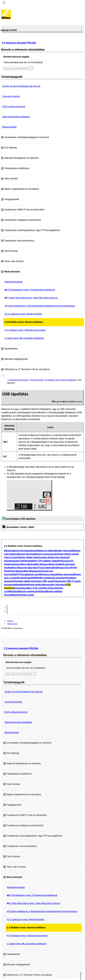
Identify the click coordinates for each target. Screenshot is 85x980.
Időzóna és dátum (46, 551)
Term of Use (12, 624)
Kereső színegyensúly (46, 554)
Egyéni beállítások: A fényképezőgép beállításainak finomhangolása (40, 306)
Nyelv (34, 551)
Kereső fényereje (27, 554)
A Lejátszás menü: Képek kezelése (23, 314)
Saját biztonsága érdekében (16, 117)
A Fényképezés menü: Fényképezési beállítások (30, 290)
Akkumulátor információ (54, 585)
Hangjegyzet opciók (31, 574)
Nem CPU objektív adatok (46, 561)
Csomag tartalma (11, 96)
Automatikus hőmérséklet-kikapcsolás (32, 564)
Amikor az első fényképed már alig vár (21, 86)
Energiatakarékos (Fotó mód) (29, 588)
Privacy (10, 621)
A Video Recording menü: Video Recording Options (31, 298)
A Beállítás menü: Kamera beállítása (24, 322)
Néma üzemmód (65, 574)
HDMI (35, 578)
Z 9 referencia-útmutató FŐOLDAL (19, 43)
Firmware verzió (26, 595)
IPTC (19, 574)
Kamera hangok (49, 574)
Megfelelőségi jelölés (31, 585)
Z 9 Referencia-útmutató (18, 380)
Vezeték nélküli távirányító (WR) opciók (35, 581)
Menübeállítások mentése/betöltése (27, 591)
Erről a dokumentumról (14, 107)
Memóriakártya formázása (17, 551)
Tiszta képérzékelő (48, 568)
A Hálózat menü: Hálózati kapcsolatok (25, 330)
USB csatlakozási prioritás (51, 578)
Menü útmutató (37, 380)
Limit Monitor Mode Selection (28, 557)
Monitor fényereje (64, 551)
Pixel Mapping (17, 571)
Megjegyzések (9, 127)
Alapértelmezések (14, 282)
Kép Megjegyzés (33, 571)
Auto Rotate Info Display (55, 557)
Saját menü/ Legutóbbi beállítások (24, 338)
